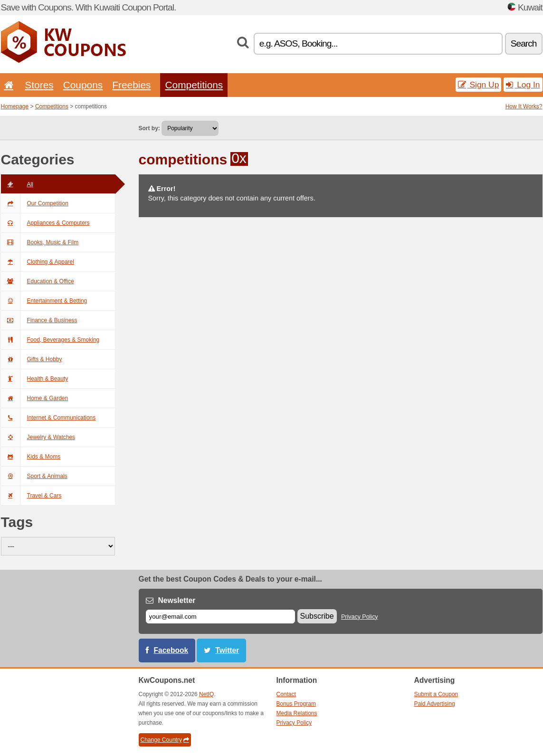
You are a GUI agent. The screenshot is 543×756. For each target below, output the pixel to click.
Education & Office (38, 281)
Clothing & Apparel (38, 262)
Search (524, 43)
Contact (286, 694)
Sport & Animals (34, 476)
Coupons (83, 85)
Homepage (15, 106)
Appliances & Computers (45, 223)
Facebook (171, 650)
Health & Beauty (35, 379)
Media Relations (297, 713)
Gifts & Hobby (32, 359)
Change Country (165, 740)
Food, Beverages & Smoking (50, 340)
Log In (523, 85)
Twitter (227, 650)
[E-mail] (220, 617)
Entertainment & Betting (44, 301)
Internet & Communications (48, 418)
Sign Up (479, 85)
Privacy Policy (360, 617)
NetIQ (206, 694)
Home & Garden (35, 398)
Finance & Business (39, 320)
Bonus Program (296, 704)
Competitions (194, 85)
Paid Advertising (435, 704)
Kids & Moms (31, 457)
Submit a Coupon (436, 694)
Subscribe (317, 616)
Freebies (131, 85)
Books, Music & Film (40, 242)
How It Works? (524, 106)
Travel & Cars (31, 496)
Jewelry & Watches (38, 437)
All (17, 184)
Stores (39, 85)
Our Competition (35, 203)
